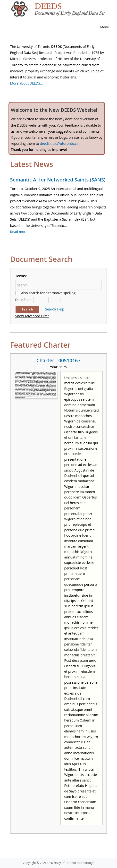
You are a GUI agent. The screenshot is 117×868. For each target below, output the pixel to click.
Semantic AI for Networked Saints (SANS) (58, 180)
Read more (19, 232)
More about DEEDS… (27, 83)
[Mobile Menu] (102, 27)
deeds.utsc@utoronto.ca (59, 143)
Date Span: (24, 300)
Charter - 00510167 (58, 360)
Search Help (55, 309)
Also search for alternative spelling (48, 293)
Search (27, 309)
